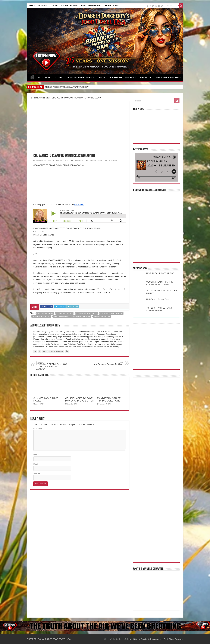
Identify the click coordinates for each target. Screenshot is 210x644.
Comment (38, 428)
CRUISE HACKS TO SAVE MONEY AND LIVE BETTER (80, 399)
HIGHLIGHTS (145, 77)
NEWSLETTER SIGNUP (91, 6)
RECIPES (130, 77)
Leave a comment (96, 160)
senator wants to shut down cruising (72, 316)
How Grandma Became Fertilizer (108, 363)
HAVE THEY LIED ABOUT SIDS (160, 273)
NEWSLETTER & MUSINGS (168, 77)
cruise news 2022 (65, 313)
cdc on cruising (45, 313)
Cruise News (45, 98)
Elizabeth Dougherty (43, 160)
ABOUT (55, 6)
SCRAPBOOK (116, 77)
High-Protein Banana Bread (158, 299)
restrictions (79, 204)
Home (34, 98)
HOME (32, 77)
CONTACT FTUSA (112, 6)
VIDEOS (101, 77)
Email (36, 464)
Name (36, 455)
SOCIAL (59, 77)
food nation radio (41, 316)
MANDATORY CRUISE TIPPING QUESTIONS (109, 399)
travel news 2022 (102, 316)
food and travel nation (112, 313)
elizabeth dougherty (87, 313)
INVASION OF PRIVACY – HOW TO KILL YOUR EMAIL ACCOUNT (52, 366)
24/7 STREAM (44, 77)
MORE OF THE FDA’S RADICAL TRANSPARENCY (67, 87)
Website (37, 473)
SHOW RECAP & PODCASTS (81, 77)
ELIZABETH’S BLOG (70, 6)
